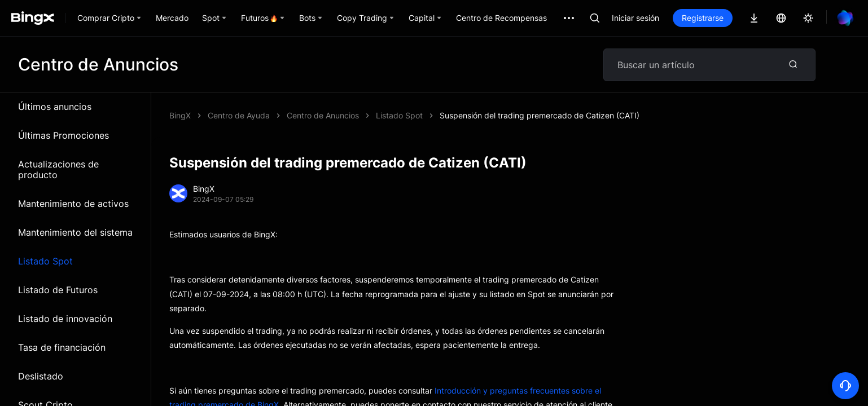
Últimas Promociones (63, 135)
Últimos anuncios (55, 107)
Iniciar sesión (635, 18)
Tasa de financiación (62, 347)
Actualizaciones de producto (58, 169)
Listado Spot (45, 261)
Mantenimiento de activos (73, 204)
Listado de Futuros (58, 290)
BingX (180, 115)
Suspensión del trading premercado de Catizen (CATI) (540, 115)
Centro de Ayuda (239, 115)
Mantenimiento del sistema (75, 232)
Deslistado (41, 376)
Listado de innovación (65, 319)
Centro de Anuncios (323, 115)
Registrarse (703, 18)
